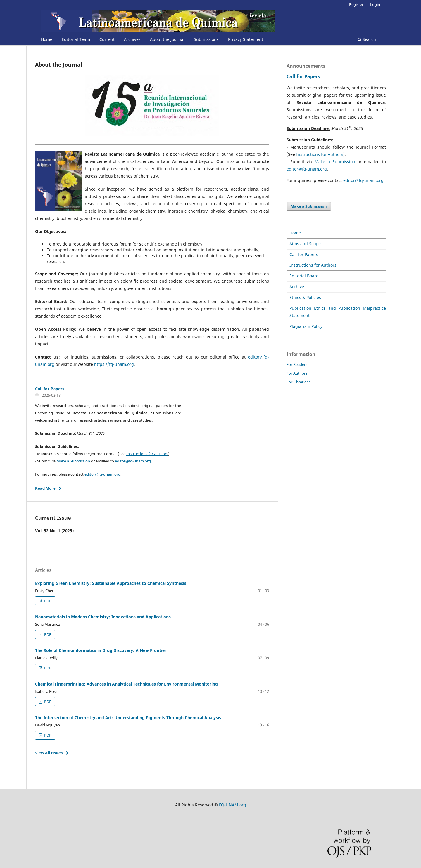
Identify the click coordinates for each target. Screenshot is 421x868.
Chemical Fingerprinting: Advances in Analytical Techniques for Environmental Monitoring (126, 684)
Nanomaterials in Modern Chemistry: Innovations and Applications (103, 617)
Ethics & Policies (305, 297)
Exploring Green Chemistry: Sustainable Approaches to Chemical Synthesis (111, 583)
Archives (132, 39)
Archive (297, 287)
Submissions (206, 39)
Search (367, 39)
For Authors (297, 373)
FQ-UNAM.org (233, 805)
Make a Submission (73, 461)
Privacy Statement (246, 39)
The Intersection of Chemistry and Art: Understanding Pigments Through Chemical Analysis (128, 717)
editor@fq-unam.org (133, 461)
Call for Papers (50, 389)
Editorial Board (304, 276)
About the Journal (167, 39)
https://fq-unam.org (114, 364)
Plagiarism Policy (306, 326)
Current (107, 39)
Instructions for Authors (147, 454)
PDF (47, 601)
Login (375, 4)
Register (356, 4)
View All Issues (49, 753)
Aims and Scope (305, 244)
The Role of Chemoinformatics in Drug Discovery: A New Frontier (101, 650)
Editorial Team (76, 39)
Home (47, 39)
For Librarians (299, 382)
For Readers (297, 364)
